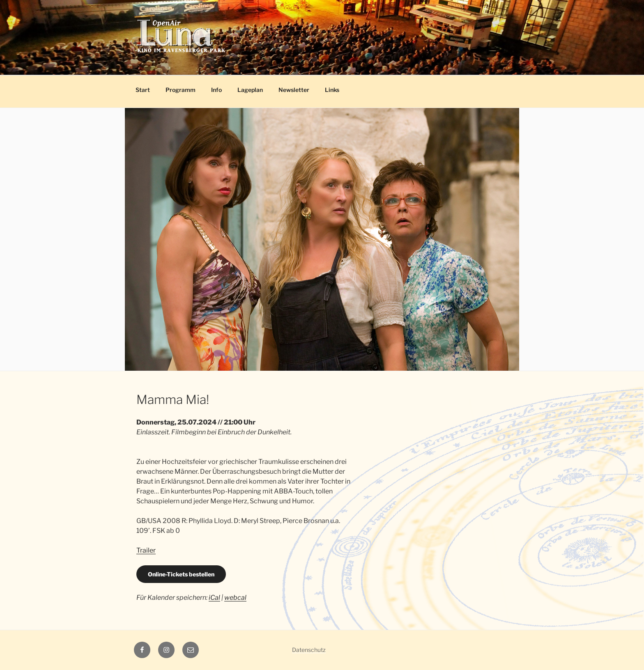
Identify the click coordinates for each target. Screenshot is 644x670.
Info (216, 90)
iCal (214, 598)
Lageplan (250, 90)
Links (332, 90)
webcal (235, 598)
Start (143, 90)
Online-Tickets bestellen (181, 574)
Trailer (146, 550)
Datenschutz (309, 650)
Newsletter (294, 90)
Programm (181, 90)
